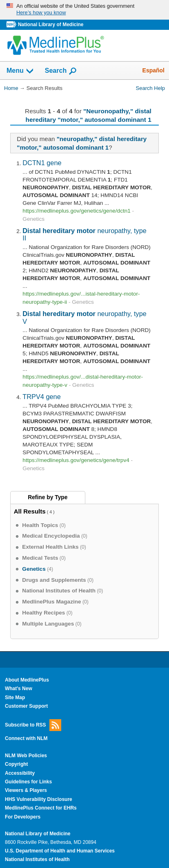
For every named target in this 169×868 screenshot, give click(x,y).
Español (153, 70)
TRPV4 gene (41, 397)
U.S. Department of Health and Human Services (60, 851)
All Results (30, 511)
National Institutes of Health (37, 859)
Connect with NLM (26, 738)
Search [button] (61, 71)
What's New (19, 689)
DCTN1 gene (42, 163)
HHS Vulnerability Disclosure (39, 799)
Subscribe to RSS (33, 725)
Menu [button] (20, 71)
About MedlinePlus (27, 680)
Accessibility (20, 773)
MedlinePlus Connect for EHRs (41, 808)
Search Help (150, 88)
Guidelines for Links (28, 782)
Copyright (17, 764)
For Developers (23, 817)
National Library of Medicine (51, 25)
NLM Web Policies (26, 756)
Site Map (15, 698)
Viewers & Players (26, 790)
